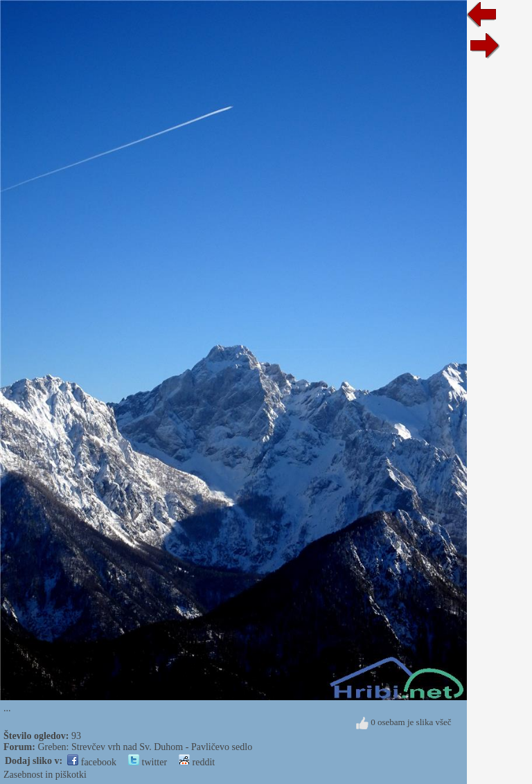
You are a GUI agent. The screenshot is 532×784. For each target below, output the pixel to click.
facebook (92, 762)
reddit (197, 762)
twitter (148, 762)
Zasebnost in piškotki (45, 775)
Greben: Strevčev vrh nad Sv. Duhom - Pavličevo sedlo (145, 747)
